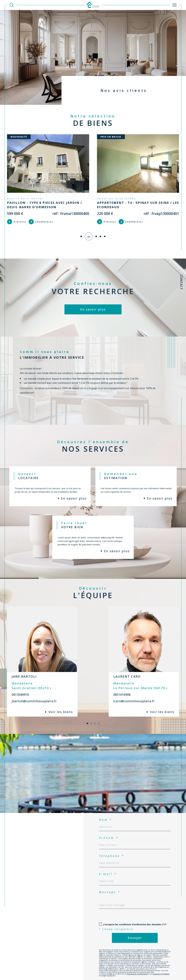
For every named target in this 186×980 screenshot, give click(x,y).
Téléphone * (112, 851)
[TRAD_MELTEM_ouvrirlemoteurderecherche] (12, 5)
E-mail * (108, 870)
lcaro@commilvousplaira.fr (134, 697)
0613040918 (20, 690)
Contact (181, 282)
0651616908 (122, 690)
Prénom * (109, 833)
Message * (110, 888)
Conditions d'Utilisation (161, 970)
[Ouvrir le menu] (174, 5)
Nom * (106, 815)
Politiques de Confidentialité (137, 970)
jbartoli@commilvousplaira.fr (34, 697)
